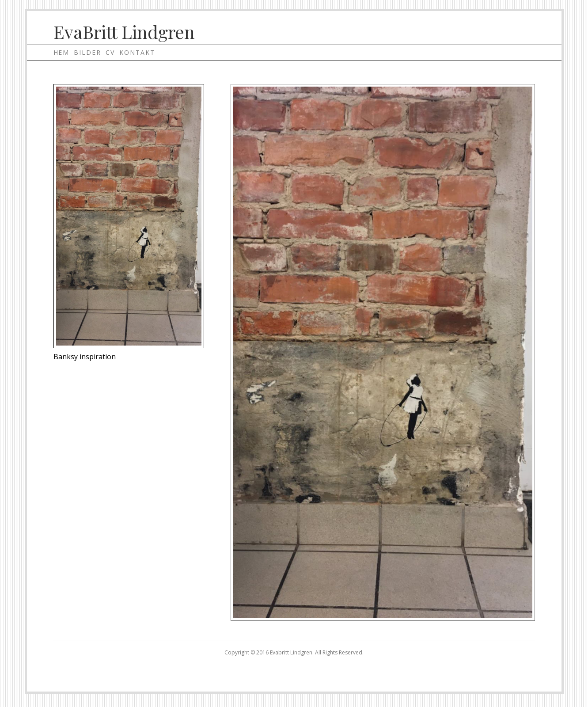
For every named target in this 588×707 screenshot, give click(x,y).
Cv (110, 52)
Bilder (87, 52)
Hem (62, 52)
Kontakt (137, 52)
